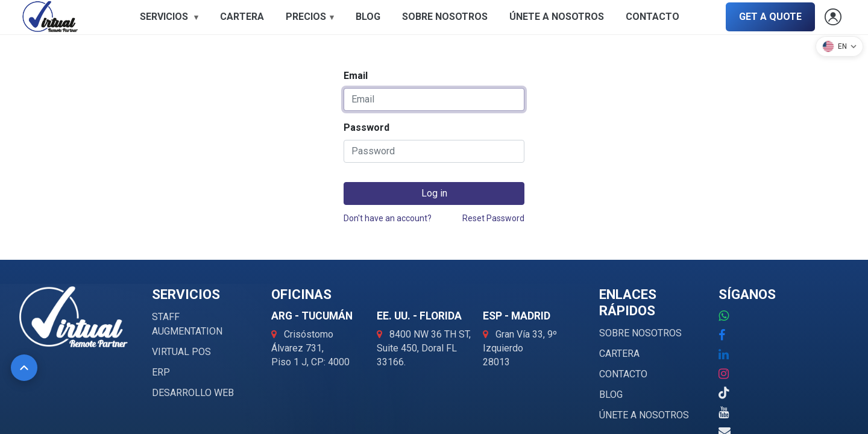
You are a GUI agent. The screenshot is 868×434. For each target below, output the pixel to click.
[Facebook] (722, 335)
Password (366, 127)
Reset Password (493, 218)
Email (356, 76)
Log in (434, 193)
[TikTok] (724, 393)
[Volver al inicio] (24, 368)
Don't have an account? (388, 218)
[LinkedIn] (724, 354)
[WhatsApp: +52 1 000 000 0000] (724, 316)
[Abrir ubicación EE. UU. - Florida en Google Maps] (424, 348)
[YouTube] (724, 412)
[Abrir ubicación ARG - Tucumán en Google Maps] (310, 348)
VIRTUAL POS (181, 352)
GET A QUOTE (770, 17)
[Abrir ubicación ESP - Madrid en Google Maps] (520, 348)
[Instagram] (724, 374)
